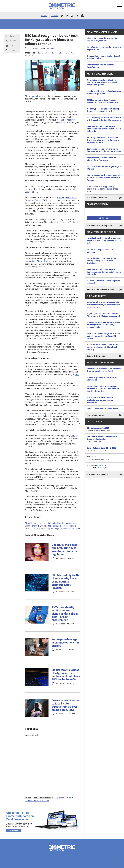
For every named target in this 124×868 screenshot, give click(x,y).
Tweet (47, 136)
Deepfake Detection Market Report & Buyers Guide (104, 48)
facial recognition (56, 526)
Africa (28, 523)
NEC (73, 436)
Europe (43, 526)
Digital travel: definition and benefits (104, 409)
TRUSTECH (104, 458)
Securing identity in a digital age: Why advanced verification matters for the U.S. (104, 241)
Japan (36, 528)
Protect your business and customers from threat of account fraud (104, 370)
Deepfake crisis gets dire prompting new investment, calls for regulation (64, 550)
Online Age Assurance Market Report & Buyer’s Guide (104, 57)
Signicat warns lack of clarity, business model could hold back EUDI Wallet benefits (66, 675)
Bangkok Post (31, 192)
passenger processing (60, 528)
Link (11, 45)
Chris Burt (51, 48)
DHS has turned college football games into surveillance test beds (103, 101)
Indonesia (70, 526)
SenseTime (51, 131)
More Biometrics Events (98, 474)
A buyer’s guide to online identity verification (102, 379)
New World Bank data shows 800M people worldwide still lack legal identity (102, 347)
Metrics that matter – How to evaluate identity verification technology (100, 400)
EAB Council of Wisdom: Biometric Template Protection (104, 439)
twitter (72, 16)
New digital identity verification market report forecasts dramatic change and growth (102, 82)
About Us (44, 16)
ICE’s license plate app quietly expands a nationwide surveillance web (103, 189)
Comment (13, 50)
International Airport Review (38, 261)
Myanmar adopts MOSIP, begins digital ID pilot (104, 168)
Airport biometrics (33, 96)
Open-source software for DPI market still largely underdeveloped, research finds (104, 325)
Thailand (76, 528)
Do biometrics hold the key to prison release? (103, 282)
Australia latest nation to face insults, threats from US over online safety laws (66, 705)
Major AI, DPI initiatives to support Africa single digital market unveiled (103, 315)
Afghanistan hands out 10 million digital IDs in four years (102, 159)
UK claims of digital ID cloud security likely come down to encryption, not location (65, 582)
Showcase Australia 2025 (104, 429)
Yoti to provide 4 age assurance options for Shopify (65, 643)
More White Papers (95, 415)
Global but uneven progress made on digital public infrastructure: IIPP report (104, 336)
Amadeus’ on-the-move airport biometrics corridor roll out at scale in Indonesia (104, 129)
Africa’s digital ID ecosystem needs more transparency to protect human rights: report (104, 305)
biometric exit (39, 523)
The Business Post (67, 120)
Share (12, 36)
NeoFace (45, 528)
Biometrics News (44, 53)
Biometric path (36, 413)
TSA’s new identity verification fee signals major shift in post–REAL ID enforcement (65, 614)
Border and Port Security (61, 53)
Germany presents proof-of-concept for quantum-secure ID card (104, 110)
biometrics (52, 523)
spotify (82, 16)
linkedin (67, 16)
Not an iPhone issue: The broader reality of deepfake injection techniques (102, 261)
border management (68, 523)
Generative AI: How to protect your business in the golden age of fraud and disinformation (103, 389)
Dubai (35, 526)
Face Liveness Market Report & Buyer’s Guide (101, 66)
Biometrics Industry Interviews (101, 290)
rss (62, 16)
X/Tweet (13, 41)
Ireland (28, 528)
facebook (77, 16)
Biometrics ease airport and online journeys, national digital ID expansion (104, 150)
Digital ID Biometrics (96, 356)
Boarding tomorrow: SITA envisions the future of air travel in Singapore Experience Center (103, 140)
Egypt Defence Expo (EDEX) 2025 (104, 449)
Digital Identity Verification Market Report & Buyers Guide (103, 40)
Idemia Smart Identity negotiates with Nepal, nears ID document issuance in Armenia (104, 178)
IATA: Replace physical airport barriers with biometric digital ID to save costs (104, 119)
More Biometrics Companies (100, 226)
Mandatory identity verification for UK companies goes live (104, 92)
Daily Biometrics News (97, 198)
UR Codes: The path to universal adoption (101, 251)
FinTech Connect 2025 (104, 467)
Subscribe (54, 16)
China (27, 526)
